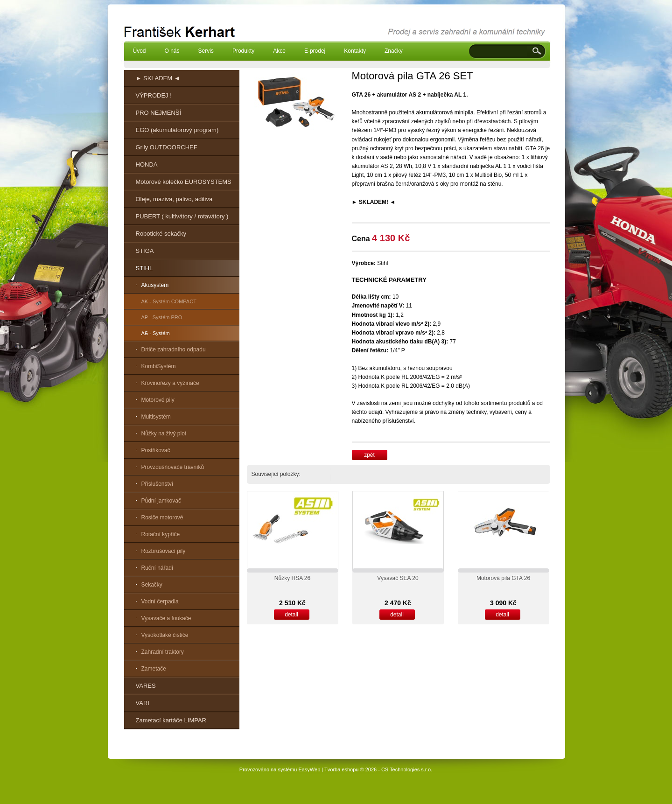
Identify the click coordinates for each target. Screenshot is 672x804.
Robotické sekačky (161, 234)
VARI (143, 703)
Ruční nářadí (157, 568)
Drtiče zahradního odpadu (174, 350)
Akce (279, 51)
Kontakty (355, 51)
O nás (172, 51)
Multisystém (156, 417)
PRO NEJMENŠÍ (159, 113)
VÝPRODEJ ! (154, 95)
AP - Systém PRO (162, 317)
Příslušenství (157, 484)
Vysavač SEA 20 (398, 578)
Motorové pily (158, 400)
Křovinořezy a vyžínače (170, 383)
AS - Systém (156, 333)
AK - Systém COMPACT (169, 301)
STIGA (145, 251)
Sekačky (152, 585)
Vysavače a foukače (166, 618)
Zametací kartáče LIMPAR (171, 720)
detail (291, 615)
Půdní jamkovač (161, 501)
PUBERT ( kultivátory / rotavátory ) (182, 216)
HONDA (147, 164)
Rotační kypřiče (161, 534)
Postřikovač (156, 450)
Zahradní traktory (163, 652)
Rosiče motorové (162, 517)
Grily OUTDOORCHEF (167, 147)
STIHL (144, 268)
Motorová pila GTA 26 (503, 578)
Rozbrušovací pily (164, 551)
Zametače (154, 669)
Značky (394, 51)
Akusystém (155, 285)
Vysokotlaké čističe (165, 635)
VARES (146, 686)
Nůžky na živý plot (164, 433)
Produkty (243, 51)
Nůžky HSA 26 (292, 578)
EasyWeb (309, 769)
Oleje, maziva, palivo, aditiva (174, 199)
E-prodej (315, 51)
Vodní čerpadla (160, 601)
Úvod (140, 51)
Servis (206, 51)
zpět (369, 455)
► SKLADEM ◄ (158, 78)
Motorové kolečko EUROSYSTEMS (184, 182)
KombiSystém (159, 366)
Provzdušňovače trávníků (173, 467)
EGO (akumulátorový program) (177, 130)
